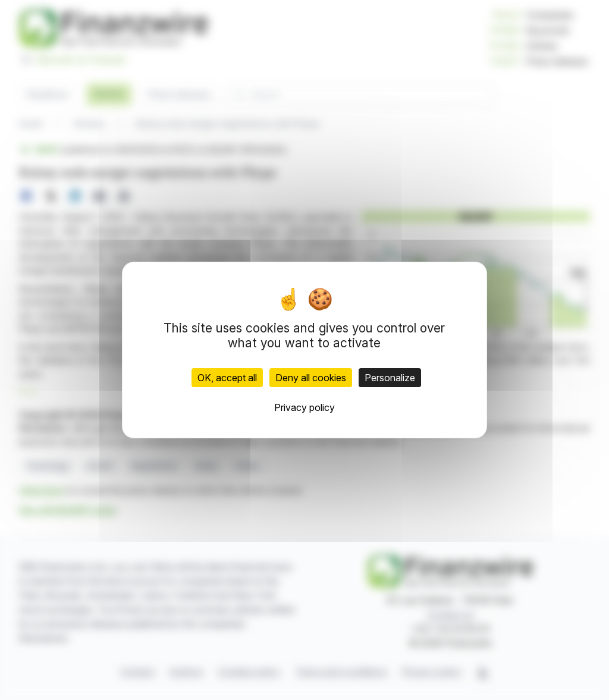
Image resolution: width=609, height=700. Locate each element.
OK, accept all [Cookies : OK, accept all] (227, 378)
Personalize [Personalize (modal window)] (390, 378)
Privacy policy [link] (304, 407)
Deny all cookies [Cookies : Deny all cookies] (311, 378)
